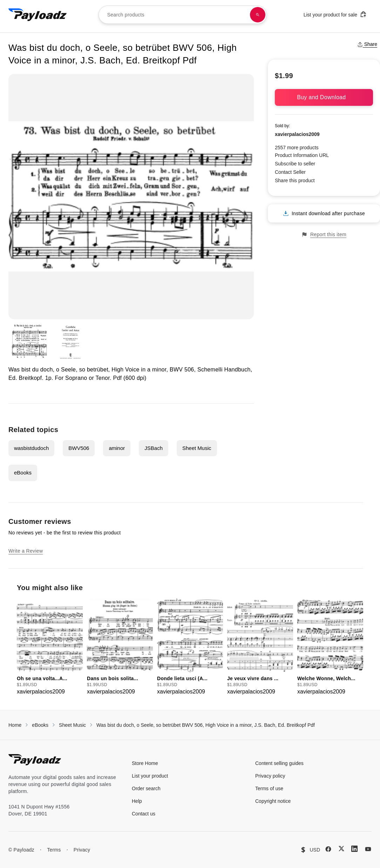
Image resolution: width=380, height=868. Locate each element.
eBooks (23, 473)
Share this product (295, 180)
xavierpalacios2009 (297, 134)
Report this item (324, 235)
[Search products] (258, 15)
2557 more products (297, 148)
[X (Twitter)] (341, 849)
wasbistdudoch (31, 448)
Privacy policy (270, 776)
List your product (150, 776)
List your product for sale (335, 14)
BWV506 (79, 448)
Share (367, 44)
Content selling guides (279, 763)
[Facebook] (328, 849)
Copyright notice (273, 801)
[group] (50, 647)
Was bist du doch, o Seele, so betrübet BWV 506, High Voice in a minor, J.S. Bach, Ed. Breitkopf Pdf (206, 725)
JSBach (154, 448)
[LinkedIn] (354, 849)
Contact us (144, 814)
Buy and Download (324, 97)
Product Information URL (302, 155)
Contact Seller (290, 172)
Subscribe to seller (295, 164)
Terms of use (269, 788)
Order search (146, 788)
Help (137, 801)
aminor (117, 448)
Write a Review (26, 551)
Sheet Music (197, 448)
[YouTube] (368, 849)
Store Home (145, 763)
